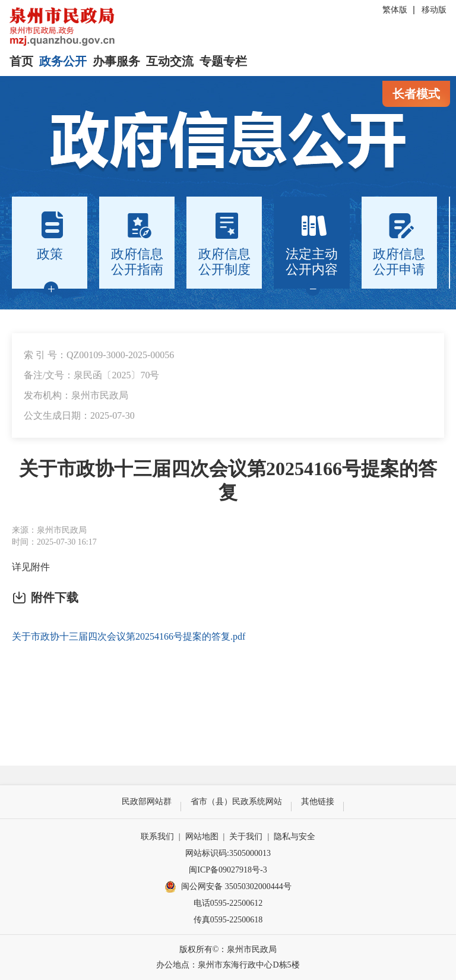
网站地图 (202, 837)
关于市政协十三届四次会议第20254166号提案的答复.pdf (129, 636)
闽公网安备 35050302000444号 (228, 887)
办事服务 (116, 61)
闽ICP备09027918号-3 (228, 870)
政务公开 (63, 61)
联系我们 (157, 837)
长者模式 (416, 94)
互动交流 (170, 61)
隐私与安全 (294, 837)
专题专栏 (223, 61)
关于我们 (246, 837)
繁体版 (395, 10)
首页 (21, 61)
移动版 (434, 10)
